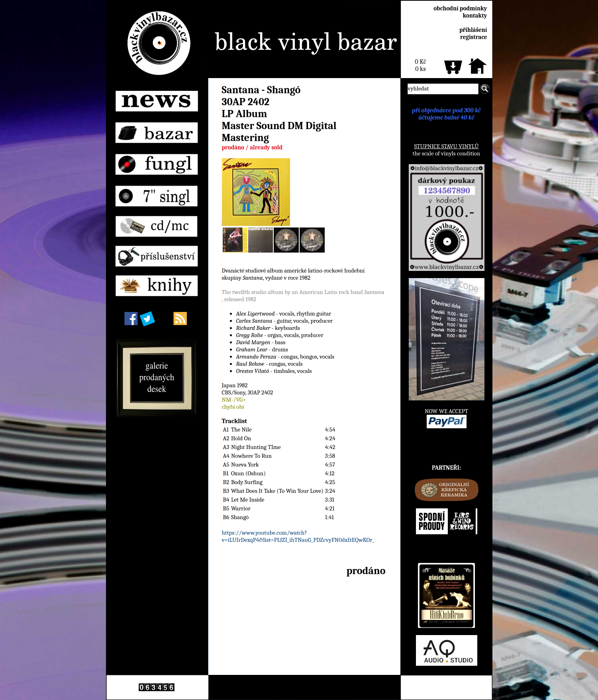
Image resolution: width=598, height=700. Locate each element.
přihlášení (473, 30)
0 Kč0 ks (420, 65)
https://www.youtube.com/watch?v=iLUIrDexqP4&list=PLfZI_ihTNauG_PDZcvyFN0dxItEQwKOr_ (298, 536)
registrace (473, 37)
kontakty (475, 16)
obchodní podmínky (460, 8)
